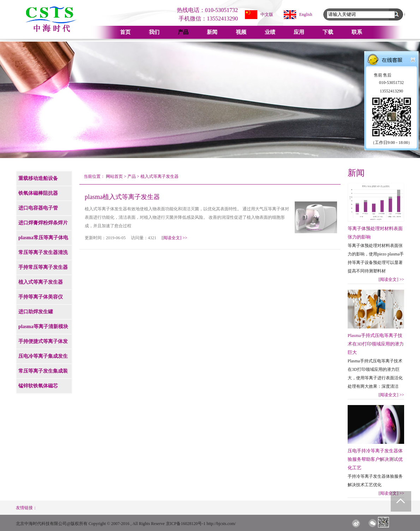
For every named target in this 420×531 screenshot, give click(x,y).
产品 (183, 32)
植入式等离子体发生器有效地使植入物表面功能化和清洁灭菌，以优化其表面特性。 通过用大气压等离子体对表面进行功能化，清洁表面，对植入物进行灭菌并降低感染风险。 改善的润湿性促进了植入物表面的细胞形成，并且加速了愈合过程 (187, 217)
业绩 (270, 32)
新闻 (212, 32)
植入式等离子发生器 (160, 176)
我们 (154, 32)
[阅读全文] (175, 238)
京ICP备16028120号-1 (186, 524)
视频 (241, 32)
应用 (299, 32)
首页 (125, 32)
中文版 (267, 14)
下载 (328, 32)
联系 (357, 32)
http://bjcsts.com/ (221, 524)
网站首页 (114, 176)
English (306, 14)
